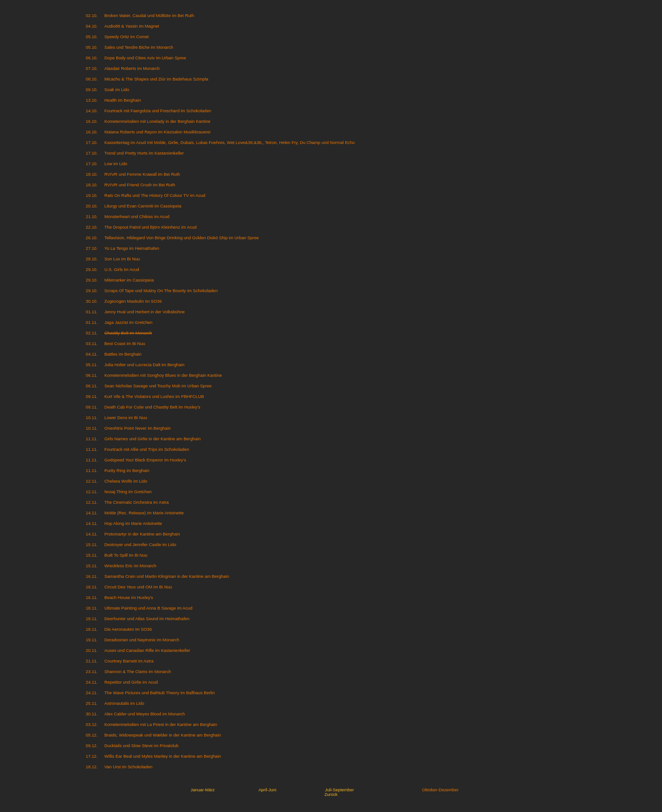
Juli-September (340, 790)
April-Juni (267, 790)
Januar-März (203, 790)
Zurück (331, 795)
